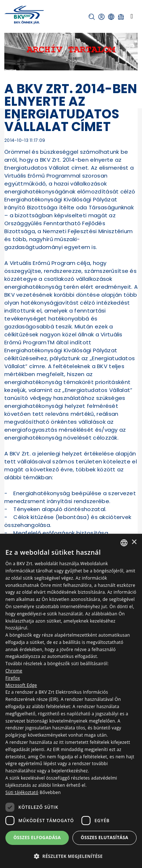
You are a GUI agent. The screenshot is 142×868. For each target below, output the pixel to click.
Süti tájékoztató (22, 792)
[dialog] (71, 701)
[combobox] (124, 543)
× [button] (134, 542)
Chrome (14, 671)
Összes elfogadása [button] (37, 838)
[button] (92, 17)
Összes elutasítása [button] (105, 838)
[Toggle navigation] (132, 16)
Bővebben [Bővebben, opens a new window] (50, 792)
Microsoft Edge (21, 685)
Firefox (13, 678)
